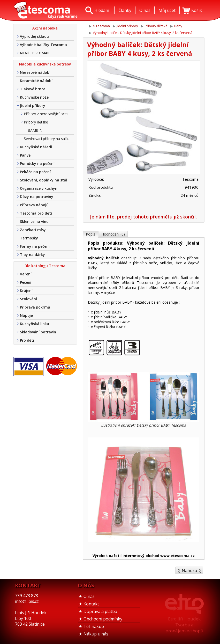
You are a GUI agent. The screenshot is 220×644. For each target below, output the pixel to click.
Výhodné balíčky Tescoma (43, 45)
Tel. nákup (94, 626)
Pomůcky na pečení (37, 163)
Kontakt (91, 604)
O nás (89, 596)
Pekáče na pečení (35, 172)
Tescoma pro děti (36, 213)
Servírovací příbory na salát (46, 139)
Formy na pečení (35, 246)
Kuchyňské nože (34, 97)
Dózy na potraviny (37, 197)
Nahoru (189, 570)
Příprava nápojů (34, 205)
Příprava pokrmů (35, 307)
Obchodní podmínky (103, 619)
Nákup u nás (96, 634)
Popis (90, 234)
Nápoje (26, 315)
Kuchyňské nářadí (36, 147)
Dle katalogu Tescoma (45, 266)
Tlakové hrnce (33, 89)
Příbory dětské (36, 122)
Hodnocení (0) (113, 234)
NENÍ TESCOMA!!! (35, 53)
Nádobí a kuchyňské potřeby (45, 64)
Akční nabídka (45, 28)
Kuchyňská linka (35, 324)
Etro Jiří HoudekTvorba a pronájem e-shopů (184, 625)
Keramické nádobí (36, 81)
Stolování (28, 299)
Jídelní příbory (33, 105)
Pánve (25, 155)
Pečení (26, 282)
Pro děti (27, 340)
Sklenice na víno (34, 221)
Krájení (26, 291)
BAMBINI (36, 130)
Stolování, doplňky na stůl (44, 180)
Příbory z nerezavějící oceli (46, 114)
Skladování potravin (38, 332)
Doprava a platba (100, 611)
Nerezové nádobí (35, 72)
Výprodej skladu (34, 36)
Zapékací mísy (33, 230)
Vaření (26, 274)
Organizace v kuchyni (39, 188)
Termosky (29, 238)
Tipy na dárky (32, 255)
